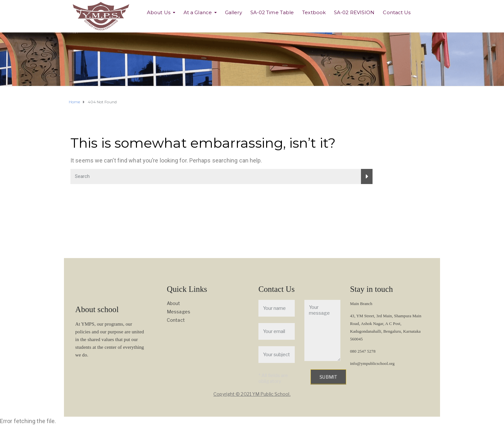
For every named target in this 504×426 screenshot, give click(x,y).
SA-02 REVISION (354, 12)
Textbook (314, 12)
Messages (179, 312)
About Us (159, 12)
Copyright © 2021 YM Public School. (252, 394)
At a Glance (198, 12)
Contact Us (397, 12)
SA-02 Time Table (272, 12)
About (174, 303)
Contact (176, 320)
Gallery (234, 12)
